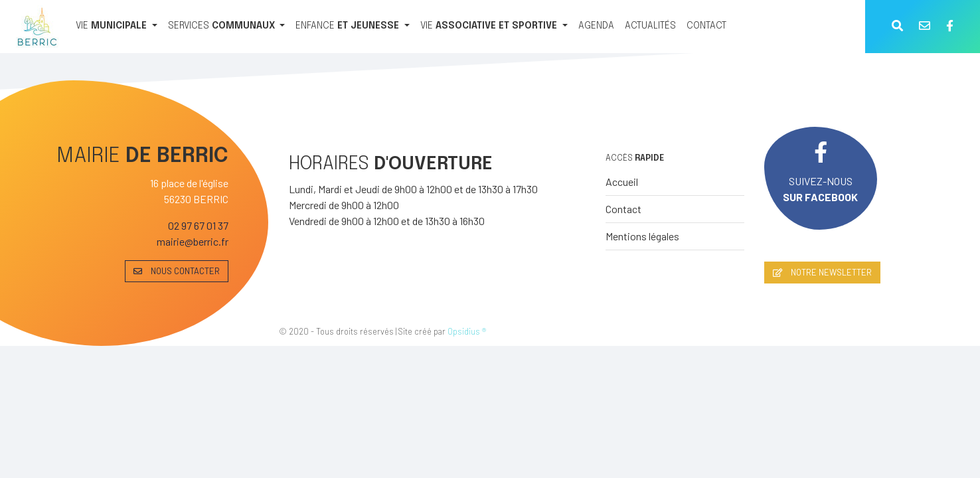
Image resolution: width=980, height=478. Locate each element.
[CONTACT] (706, 27)
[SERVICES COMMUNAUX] (227, 27)
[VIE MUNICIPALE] (117, 27)
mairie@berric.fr (193, 241)
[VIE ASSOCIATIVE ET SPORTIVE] (494, 27)
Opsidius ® (467, 331)
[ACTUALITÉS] (650, 27)
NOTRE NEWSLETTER (822, 272)
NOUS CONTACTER (177, 271)
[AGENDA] (596, 27)
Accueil (622, 182)
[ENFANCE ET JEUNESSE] (353, 27)
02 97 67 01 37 (198, 225)
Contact (623, 209)
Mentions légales (642, 236)
